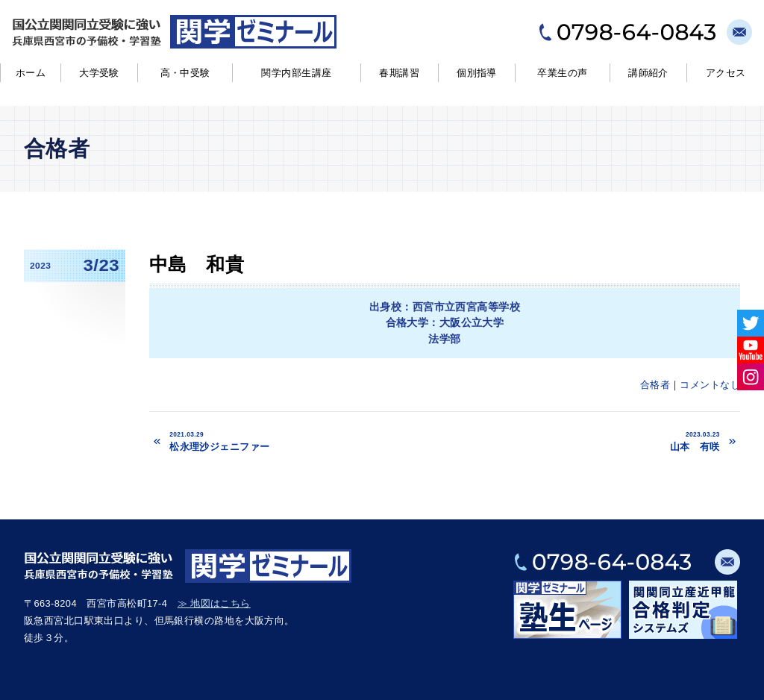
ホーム (31, 73)
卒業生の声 (562, 73)
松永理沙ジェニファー (316, 441)
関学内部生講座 (296, 73)
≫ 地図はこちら (214, 603)
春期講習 (399, 73)
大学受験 (99, 73)
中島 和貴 (197, 264)
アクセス (726, 73)
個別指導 (477, 73)
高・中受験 (185, 73)
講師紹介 (648, 73)
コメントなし (710, 385)
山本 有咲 (598, 441)
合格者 (655, 385)
